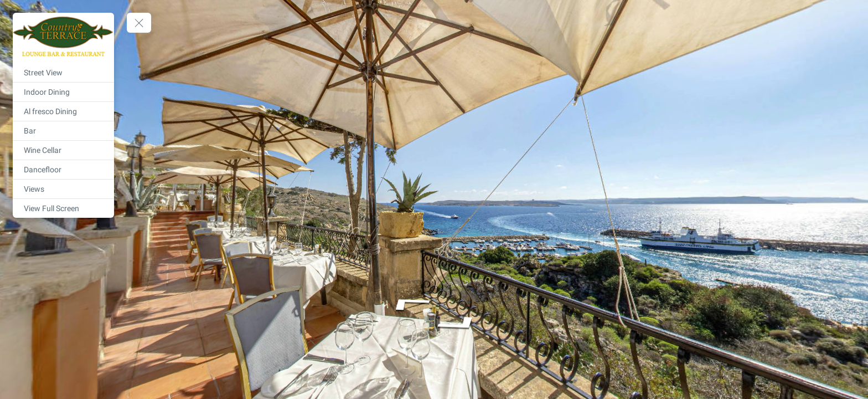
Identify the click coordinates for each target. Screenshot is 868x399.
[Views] (63, 189)
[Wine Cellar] (63, 150)
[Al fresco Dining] (63, 111)
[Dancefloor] (63, 170)
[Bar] (63, 131)
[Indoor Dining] (63, 92)
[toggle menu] (139, 23)
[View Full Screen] (63, 208)
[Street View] (63, 73)
